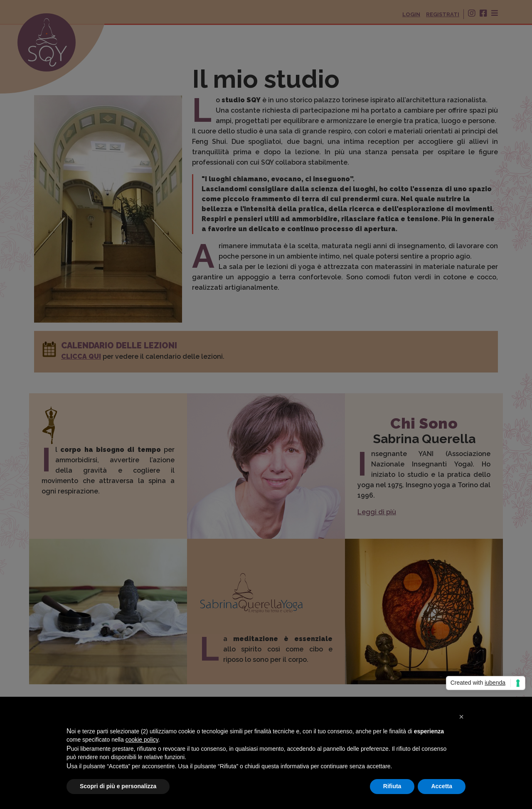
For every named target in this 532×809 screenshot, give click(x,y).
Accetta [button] (442, 786)
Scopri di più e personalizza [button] (118, 786)
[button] (461, 717)
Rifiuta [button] (392, 786)
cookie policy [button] (142, 740)
